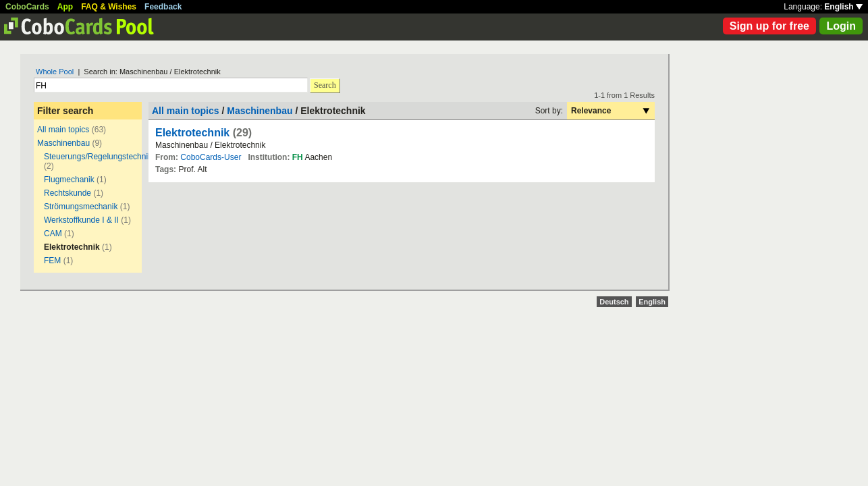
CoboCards (27, 7)
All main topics (63, 130)
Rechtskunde (69, 193)
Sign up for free (769, 26)
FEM (52, 261)
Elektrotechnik (192, 133)
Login (841, 26)
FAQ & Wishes (109, 7)
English (843, 7)
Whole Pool (55, 72)
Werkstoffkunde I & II (81, 220)
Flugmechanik (69, 180)
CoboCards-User (211, 157)
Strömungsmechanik (81, 207)
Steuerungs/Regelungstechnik (98, 157)
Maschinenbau (63, 143)
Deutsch (614, 302)
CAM (53, 234)
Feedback (163, 7)
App (65, 7)
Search (325, 85)
